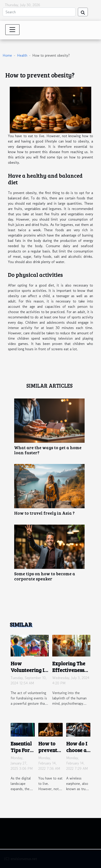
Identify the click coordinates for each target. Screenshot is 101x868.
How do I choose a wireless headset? (77, 753)
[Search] (39, 12)
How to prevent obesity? (48, 750)
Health (22, 55)
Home (7, 55)
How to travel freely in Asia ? (44, 513)
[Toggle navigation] (12, 30)
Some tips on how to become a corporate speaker (45, 576)
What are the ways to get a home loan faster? (48, 450)
